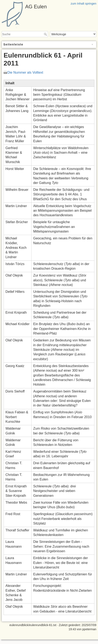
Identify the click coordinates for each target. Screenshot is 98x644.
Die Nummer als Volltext (25, 72)
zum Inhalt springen (84, 4)
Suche (46, 34)
